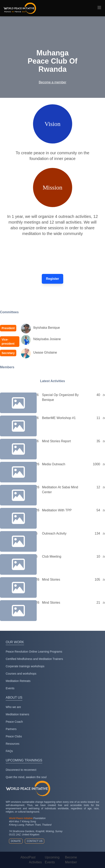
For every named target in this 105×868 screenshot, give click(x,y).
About (25, 857)
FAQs (9, 751)
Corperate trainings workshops (25, 666)
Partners (11, 729)
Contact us (35, 841)
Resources (13, 744)
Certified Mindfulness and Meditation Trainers (34, 659)
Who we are (13, 707)
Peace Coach (14, 722)
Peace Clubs (14, 736)
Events (10, 688)
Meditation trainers (17, 714)
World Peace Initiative (21, 818)
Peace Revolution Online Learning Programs (34, 652)
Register (52, 279)
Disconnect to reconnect (21, 770)
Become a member (52, 82)
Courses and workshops (21, 674)
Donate (16, 841)
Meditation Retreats (18, 681)
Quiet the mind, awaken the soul (26, 777)
